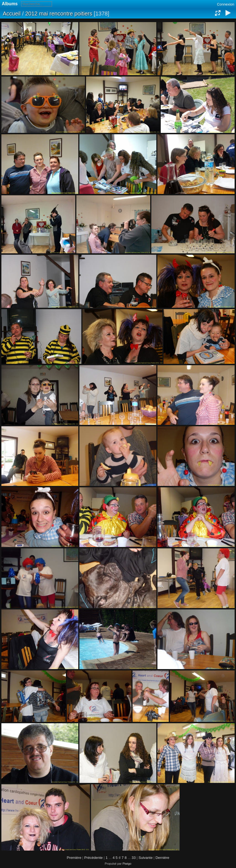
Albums (10, 4)
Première (74, 858)
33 (134, 858)
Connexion (225, 4)
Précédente (94, 858)
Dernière (162, 858)
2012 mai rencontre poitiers (59, 14)
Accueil (12, 14)
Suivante (146, 858)
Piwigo (127, 864)
